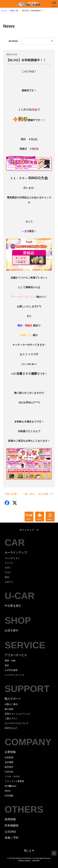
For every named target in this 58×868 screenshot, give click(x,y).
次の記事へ (46, 494)
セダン (8, 568)
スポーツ (9, 582)
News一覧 (14, 11)
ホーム (4, 11)
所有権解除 (12, 826)
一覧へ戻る (29, 494)
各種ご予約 (12, 838)
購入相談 (9, 709)
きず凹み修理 (11, 670)
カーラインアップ (16, 553)
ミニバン (9, 563)
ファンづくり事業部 (14, 781)
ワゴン (8, 572)
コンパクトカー (12, 558)
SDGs (8, 791)
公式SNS (10, 832)
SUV (7, 577)
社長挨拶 (9, 757)
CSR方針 (9, 772)
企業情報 (10, 752)
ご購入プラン (11, 718)
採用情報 (10, 819)
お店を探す (12, 630)
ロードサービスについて (17, 723)
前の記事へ (12, 494)
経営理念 (9, 767)
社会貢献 (9, 796)
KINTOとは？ (11, 728)
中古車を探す (13, 606)
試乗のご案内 (11, 704)
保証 (7, 665)
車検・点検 (10, 661)
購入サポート (13, 699)
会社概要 (9, 762)
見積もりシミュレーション (18, 714)
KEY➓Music (11, 786)
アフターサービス (16, 655)
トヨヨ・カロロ (12, 776)
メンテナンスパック (14, 675)
